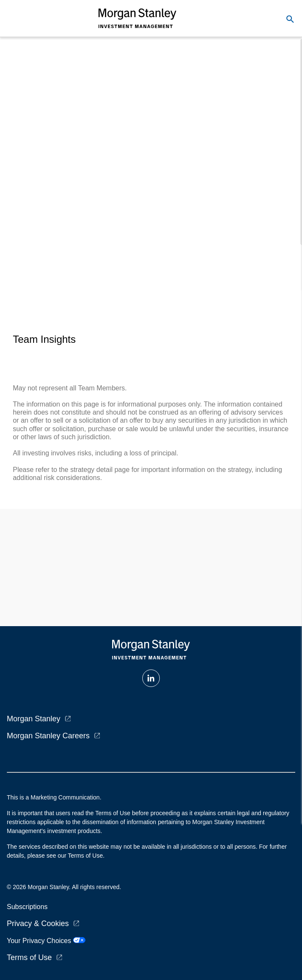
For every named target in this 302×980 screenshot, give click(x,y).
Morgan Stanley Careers (48, 736)
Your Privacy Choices (46, 941)
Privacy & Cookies (38, 924)
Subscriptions (27, 907)
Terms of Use (29, 957)
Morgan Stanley (34, 719)
